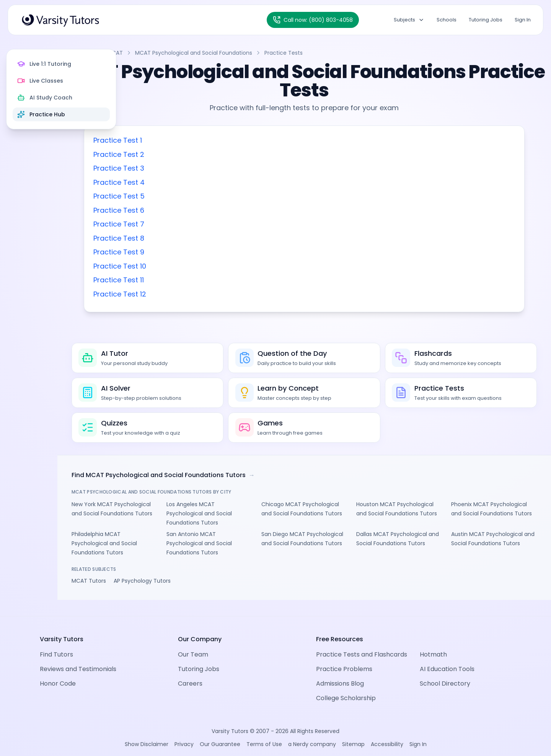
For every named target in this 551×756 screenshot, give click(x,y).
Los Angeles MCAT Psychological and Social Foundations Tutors (250, 519)
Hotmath (433, 644)
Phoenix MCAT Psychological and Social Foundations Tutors (498, 519)
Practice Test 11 (182, 280)
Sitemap (353, 734)
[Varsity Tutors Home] (60, 20)
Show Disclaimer (147, 734)
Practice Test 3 (182, 168)
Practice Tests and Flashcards (362, 644)
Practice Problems (344, 659)
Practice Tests (349, 53)
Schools (447, 20)
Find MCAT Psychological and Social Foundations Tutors (226, 481)
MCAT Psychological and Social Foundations (259, 53)
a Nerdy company (312, 734)
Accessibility (387, 734)
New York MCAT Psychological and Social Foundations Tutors (167, 519)
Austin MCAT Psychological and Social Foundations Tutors (501, 549)
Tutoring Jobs (486, 20)
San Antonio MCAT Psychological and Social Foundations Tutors (250, 549)
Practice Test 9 (182, 252)
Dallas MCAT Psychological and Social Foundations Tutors (418, 549)
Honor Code (58, 673)
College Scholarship (346, 688)
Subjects (409, 20)
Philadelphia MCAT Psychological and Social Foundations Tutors (167, 549)
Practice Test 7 (182, 224)
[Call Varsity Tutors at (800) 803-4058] (313, 20)
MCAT (180, 53)
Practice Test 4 (182, 182)
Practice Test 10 (183, 266)
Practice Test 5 (182, 196)
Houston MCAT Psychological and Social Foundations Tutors (415, 519)
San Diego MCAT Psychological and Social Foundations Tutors (333, 549)
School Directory (445, 673)
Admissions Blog (340, 673)
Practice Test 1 (181, 140)
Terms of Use (264, 734)
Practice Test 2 (182, 154)
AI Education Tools (447, 659)
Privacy (184, 734)
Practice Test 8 (182, 238)
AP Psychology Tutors (205, 587)
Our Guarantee (220, 734)
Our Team (193, 644)
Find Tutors (56, 644)
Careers (190, 673)
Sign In (523, 20)
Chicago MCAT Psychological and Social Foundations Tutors (333, 519)
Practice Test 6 (182, 210)
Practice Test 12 (183, 294)
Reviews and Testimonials (78, 659)
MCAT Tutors (152, 587)
